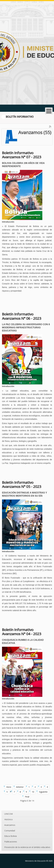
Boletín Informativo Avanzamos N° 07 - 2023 (22, 155)
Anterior (20, 787)
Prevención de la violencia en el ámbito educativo (27, 847)
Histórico (8, 819)
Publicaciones (11, 842)
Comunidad (10, 831)
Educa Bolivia (11, 836)
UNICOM (8, 814)
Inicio (9, 787)
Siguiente (43, 792)
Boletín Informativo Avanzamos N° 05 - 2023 (22, 484)
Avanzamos (10, 825)
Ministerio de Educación (36, 861)
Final (27, 797)
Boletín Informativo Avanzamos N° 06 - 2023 (22, 316)
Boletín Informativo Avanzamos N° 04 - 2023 (22, 632)
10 (33, 792)
